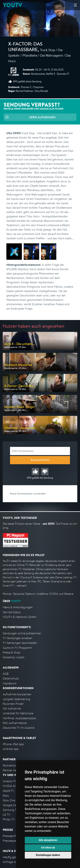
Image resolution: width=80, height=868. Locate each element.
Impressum (10, 683)
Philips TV (9, 819)
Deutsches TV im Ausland (19, 728)
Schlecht (45, 472)
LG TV (6, 815)
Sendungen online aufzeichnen (22, 633)
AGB (6, 674)
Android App (11, 749)
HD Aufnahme (12, 709)
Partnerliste (10, 766)
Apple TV (8, 791)
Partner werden (12, 770)
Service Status (12, 612)
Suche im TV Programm (17, 648)
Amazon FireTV (12, 781)
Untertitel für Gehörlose (18, 713)
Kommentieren (40, 460)
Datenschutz (11, 678)
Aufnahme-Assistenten (17, 694)
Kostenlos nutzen (14, 657)
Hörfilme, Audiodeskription (19, 718)
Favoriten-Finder (13, 704)
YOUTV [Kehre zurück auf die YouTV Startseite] (12, 5)
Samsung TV (10, 810)
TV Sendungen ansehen (17, 638)
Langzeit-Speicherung (16, 699)
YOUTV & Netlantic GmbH (19, 617)
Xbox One (9, 800)
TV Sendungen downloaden (20, 643)
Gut (35, 472)
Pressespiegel (11, 841)
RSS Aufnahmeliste (15, 723)
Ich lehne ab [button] (48, 848)
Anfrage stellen (12, 862)
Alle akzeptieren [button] (48, 840)
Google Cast (11, 805)
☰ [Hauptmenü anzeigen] (75, 5)
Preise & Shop (11, 653)
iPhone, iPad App (13, 744)
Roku (6, 796)
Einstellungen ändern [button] (48, 855)
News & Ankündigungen (18, 607)
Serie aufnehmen (42, 117)
